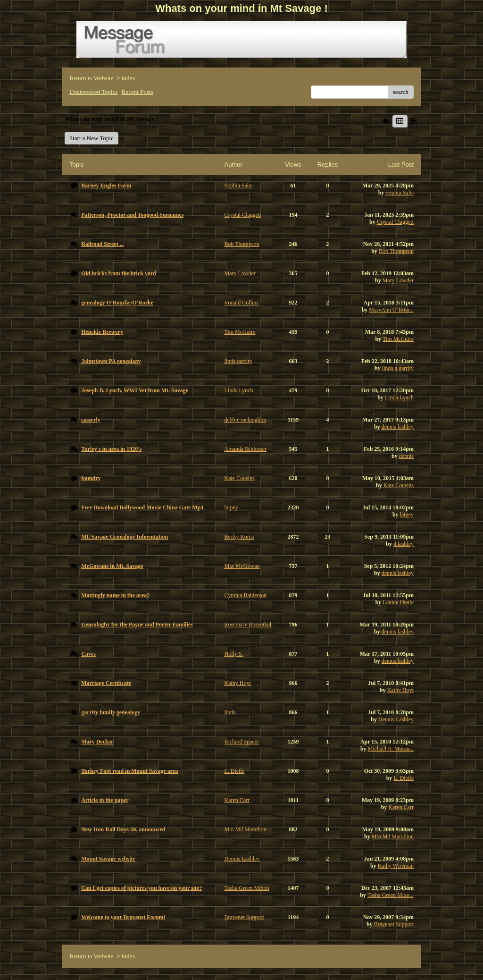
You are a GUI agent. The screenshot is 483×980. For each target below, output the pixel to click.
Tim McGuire (398, 339)
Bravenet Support (394, 924)
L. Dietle (404, 778)
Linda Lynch (399, 397)
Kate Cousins (399, 485)
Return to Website (91, 78)
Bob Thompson (396, 251)
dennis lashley (398, 427)
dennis (406, 456)
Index (128, 78)
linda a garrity (398, 368)
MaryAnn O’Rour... (391, 310)
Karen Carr (401, 807)
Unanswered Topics (93, 92)
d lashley (404, 544)
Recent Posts (137, 92)
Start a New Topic (92, 138)
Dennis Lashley (396, 719)
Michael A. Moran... (391, 749)
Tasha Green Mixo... (391, 895)
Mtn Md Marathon (393, 836)
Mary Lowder (398, 280)
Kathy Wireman (396, 866)
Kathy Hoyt (400, 690)
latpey (407, 515)
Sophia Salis (400, 193)
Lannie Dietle (398, 602)
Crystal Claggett (395, 222)
